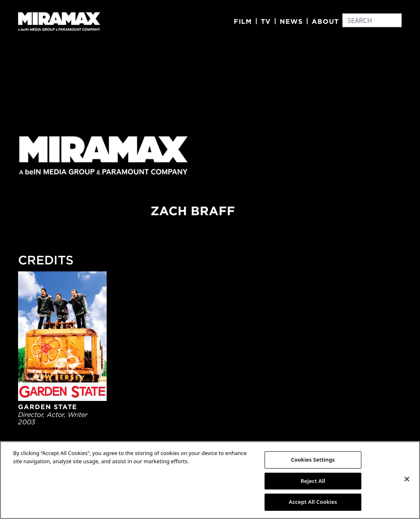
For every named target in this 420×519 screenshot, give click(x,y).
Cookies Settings (313, 460)
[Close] (407, 479)
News (291, 21)
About (325, 21)
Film (243, 21)
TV (266, 21)
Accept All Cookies (313, 502)
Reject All (313, 481)
